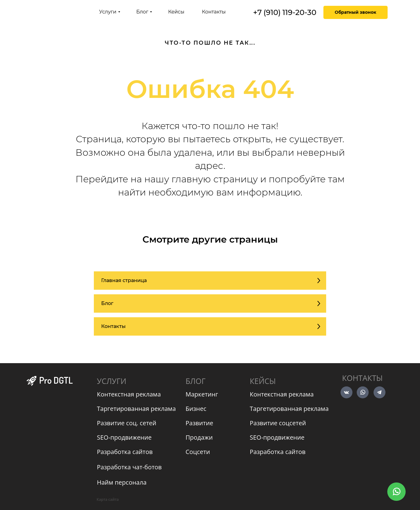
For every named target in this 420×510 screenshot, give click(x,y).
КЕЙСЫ (263, 381)
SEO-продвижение (124, 437)
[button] (356, 12)
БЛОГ (195, 381)
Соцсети (198, 452)
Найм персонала (122, 482)
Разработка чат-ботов (129, 467)
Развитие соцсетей (278, 423)
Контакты (362, 378)
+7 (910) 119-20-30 (285, 12)
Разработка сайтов (125, 452)
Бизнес (196, 409)
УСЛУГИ (112, 381)
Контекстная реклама (129, 394)
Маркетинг (202, 394)
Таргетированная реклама (136, 409)
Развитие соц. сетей (127, 423)
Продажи (199, 437)
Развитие (199, 423)
